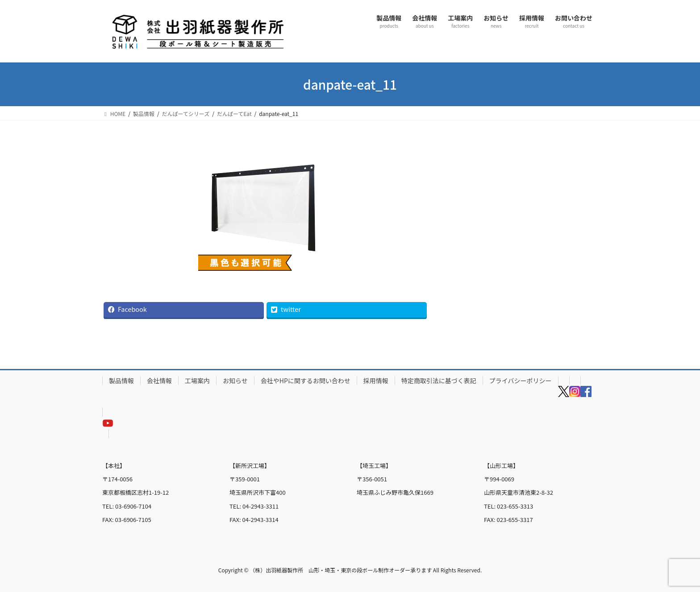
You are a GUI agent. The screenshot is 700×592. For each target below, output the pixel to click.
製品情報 (121, 381)
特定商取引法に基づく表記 (439, 381)
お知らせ (235, 381)
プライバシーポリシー (521, 381)
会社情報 (159, 381)
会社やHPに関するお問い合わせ (306, 381)
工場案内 (197, 381)
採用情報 (376, 381)
